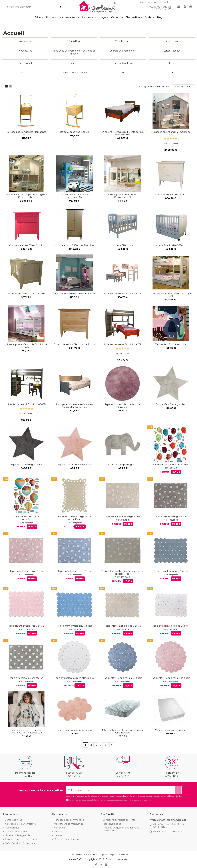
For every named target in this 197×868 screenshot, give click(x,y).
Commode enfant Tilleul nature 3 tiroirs (74, 344)
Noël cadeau (25, 41)
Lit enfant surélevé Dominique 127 (123, 294)
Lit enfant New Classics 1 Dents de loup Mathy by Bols (123, 133)
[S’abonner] (178, 790)
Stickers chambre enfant (123, 51)
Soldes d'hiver (74, 41)
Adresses (59, 832)
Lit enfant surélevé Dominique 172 (123, 344)
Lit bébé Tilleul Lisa (123, 245)
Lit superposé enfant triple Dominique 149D (26, 346)
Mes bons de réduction (66, 839)
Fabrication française (16, 832)
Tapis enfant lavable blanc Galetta (171, 626)
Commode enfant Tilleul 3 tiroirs (171, 195)
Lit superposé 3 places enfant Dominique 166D (74, 196)
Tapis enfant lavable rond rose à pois (171, 678)
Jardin (172, 63)
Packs (74, 63)
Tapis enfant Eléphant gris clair (123, 465)
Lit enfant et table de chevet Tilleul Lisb (74, 294)
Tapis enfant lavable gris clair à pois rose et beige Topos (123, 573)
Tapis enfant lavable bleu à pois (74, 571)
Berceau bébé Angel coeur (74, 132)
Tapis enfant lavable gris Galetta (171, 571)
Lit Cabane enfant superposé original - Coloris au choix (26, 196)
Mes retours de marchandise (69, 824)
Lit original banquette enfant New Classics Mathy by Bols (74, 406)
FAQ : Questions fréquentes (20, 843)
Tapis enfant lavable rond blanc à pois (74, 678)
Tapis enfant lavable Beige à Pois (123, 516)
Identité (58, 835)
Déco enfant (25, 63)
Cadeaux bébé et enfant (74, 73)
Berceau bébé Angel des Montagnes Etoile (26, 133)
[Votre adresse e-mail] (121, 790)
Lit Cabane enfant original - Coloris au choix (171, 133)
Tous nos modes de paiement (21, 839)
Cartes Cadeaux (172, 51)
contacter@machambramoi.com (171, 832)
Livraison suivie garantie (18, 835)
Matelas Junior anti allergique (171, 730)
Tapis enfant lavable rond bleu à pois (123, 678)
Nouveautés (25, 51)
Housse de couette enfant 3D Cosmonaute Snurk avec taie (26, 731)
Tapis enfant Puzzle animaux (171, 344)
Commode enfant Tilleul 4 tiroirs (26, 245)
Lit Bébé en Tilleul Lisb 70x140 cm (26, 294)
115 (172, 73)
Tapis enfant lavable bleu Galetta (74, 626)
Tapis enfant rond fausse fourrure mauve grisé (123, 406)
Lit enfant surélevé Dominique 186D (26, 404)
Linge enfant (172, 41)
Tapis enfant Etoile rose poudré (74, 465)
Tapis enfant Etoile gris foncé (26, 465)
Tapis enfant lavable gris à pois (171, 516)
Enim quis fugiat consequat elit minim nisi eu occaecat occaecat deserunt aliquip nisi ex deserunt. (111, 800)
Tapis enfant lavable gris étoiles (26, 678)
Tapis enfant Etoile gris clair (171, 404)
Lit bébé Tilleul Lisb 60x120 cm (171, 245)
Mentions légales (112, 824)
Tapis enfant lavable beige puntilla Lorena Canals (74, 518)
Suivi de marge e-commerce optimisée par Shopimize (99, 855)
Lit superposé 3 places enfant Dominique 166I (123, 196)
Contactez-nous (14, 820)
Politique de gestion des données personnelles (121, 829)
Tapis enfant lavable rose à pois (26, 571)
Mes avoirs (60, 828)
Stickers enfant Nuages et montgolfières (26, 518)
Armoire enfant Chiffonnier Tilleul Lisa (74, 245)
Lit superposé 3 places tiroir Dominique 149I (171, 295)
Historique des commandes (69, 820)
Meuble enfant (123, 41)
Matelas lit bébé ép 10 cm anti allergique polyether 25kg (123, 731)
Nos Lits (25, 73)
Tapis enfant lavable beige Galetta (123, 626)
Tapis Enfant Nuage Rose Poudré (74, 730)
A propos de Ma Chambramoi (21, 824)
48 (190, 87)
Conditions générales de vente (119, 820)
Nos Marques (12, 828)
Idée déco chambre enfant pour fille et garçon (74, 52)
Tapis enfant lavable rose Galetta (26, 626)
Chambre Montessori (123, 63)
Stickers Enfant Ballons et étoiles (171, 465)
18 (105, 745)
